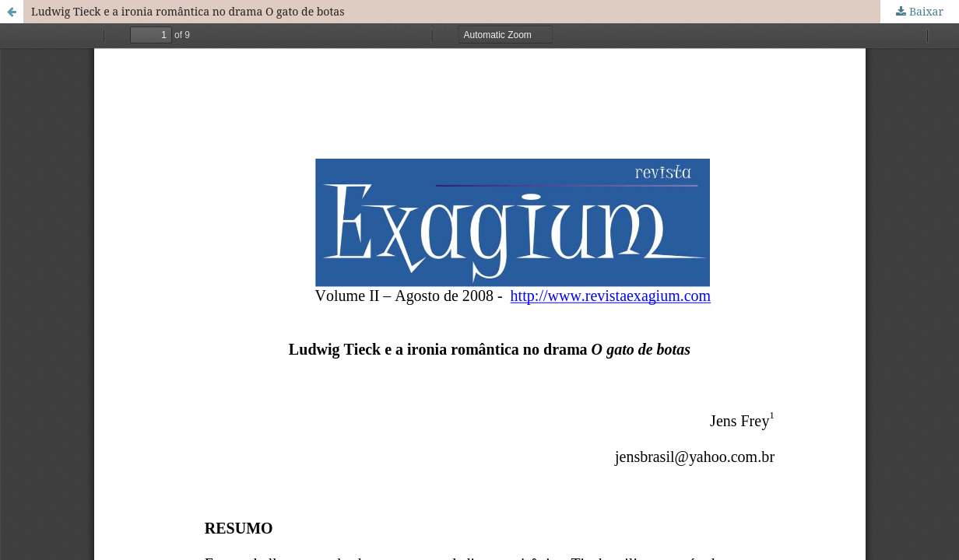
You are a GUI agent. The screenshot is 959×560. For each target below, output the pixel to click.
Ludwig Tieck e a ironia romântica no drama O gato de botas (188, 11)
